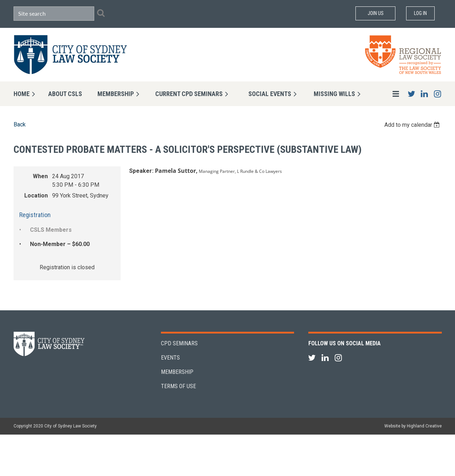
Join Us (376, 13)
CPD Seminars (179, 343)
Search (101, 13)
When (40, 176)
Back (20, 124)
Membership (177, 372)
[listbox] (413, 125)
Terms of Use (178, 386)
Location (36, 196)
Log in (420, 13)
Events (170, 358)
